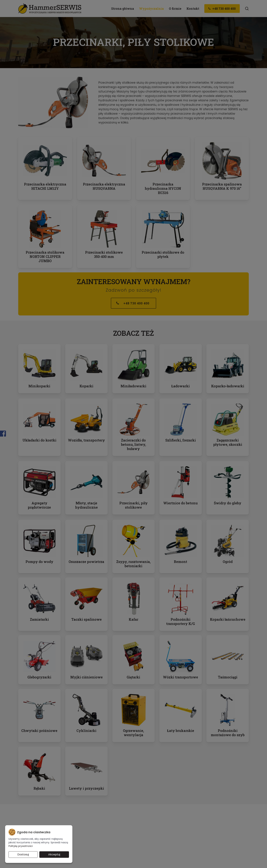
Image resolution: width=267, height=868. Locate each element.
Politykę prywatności (21, 846)
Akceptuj (54, 854)
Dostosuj (23, 854)
